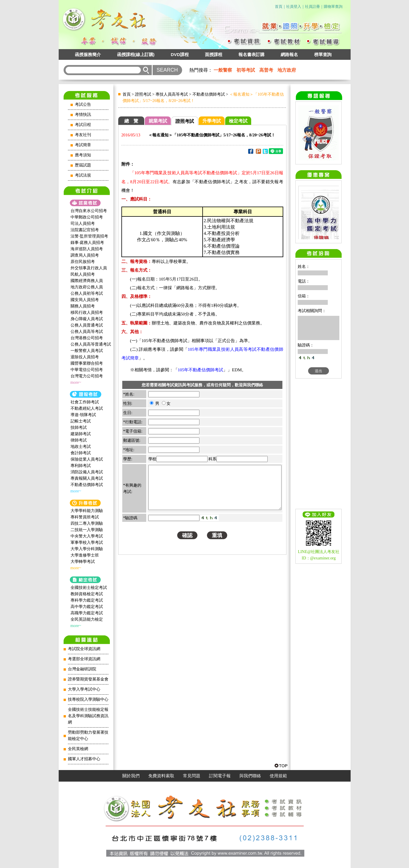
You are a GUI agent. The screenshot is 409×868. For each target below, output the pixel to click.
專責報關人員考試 (87, 478)
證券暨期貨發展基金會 (88, 679)
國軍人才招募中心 (84, 759)
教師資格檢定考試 (87, 594)
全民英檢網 (78, 749)
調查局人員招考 (85, 255)
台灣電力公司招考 (87, 376)
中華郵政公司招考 (87, 217)
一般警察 (223, 70)
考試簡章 (83, 145)
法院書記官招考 (85, 230)
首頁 (279, 7)
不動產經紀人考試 (87, 408)
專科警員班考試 (85, 517)
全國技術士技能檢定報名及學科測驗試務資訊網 (88, 716)
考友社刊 (83, 135)
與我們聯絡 (250, 776)
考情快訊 (83, 115)
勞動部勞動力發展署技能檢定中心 (88, 736)
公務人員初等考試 (87, 293)
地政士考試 (81, 446)
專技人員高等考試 (172, 94)
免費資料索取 (161, 776)
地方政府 (287, 70)
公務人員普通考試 (87, 325)
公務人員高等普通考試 (91, 344)
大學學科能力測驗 (87, 511)
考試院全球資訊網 (84, 649)
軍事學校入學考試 (87, 542)
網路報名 (289, 54)
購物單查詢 (333, 7)
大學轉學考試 (83, 561)
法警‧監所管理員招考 (89, 236)
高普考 (266, 70)
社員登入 (294, 7)
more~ (76, 382)
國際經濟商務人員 (87, 281)
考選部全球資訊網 (84, 659)
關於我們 (131, 776)
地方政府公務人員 (87, 287)
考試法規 (83, 175)
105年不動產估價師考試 (201, 370)
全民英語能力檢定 (87, 619)
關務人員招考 (83, 306)
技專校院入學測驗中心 (88, 699)
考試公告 (83, 104)
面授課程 (214, 54)
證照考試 (143, 94)
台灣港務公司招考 (87, 338)
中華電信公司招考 (87, 370)
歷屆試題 (83, 165)
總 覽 (131, 121)
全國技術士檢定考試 (89, 587)
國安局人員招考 (85, 300)
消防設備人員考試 (87, 472)
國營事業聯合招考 (87, 363)
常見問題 (192, 776)
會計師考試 (81, 453)
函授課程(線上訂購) (136, 54)
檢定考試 (238, 121)
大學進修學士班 (85, 555)
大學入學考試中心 (84, 689)
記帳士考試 (81, 421)
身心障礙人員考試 (87, 319)
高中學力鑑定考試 (87, 607)
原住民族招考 (83, 261)
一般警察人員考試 (87, 350)
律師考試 (79, 440)
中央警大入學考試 (87, 536)
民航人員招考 (83, 274)
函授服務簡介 (88, 54)
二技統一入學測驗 (87, 530)
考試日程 (83, 125)
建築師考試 (81, 434)
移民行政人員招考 (87, 312)
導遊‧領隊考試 (83, 415)
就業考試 (158, 121)
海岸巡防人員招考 (87, 249)
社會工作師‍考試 (85, 402)
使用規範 (278, 776)
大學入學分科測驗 (87, 549)
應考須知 (83, 155)
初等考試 (246, 70)
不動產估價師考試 (87, 485)
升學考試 (212, 121)
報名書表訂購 (251, 54)
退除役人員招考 (85, 357)
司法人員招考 (83, 223)
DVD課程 (180, 54)
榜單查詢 (323, 54)
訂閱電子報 (220, 776)
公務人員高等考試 (87, 331)
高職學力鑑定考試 (87, 613)
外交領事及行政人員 (89, 268)
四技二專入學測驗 (87, 523)
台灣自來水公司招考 (89, 211)
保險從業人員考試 (87, 459)
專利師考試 (81, 465)
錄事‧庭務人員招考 (87, 242)
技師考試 (79, 427)
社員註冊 (312, 7)
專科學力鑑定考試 (87, 600)
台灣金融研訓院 (82, 669)
